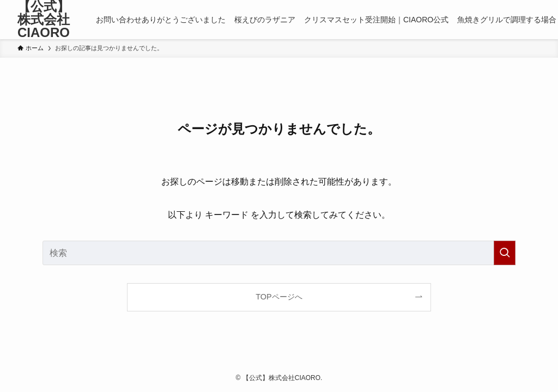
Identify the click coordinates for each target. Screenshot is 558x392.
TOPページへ (279, 297)
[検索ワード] (279, 253)
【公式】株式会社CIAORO (44, 20)
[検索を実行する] (505, 253)
